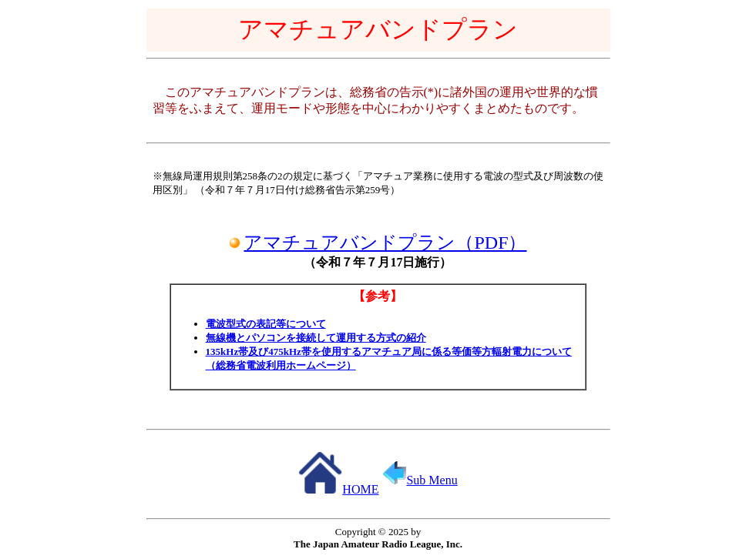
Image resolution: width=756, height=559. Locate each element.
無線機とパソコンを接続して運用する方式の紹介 (316, 338)
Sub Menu (420, 480)
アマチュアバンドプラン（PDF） (385, 243)
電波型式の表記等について (266, 324)
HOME (338, 489)
